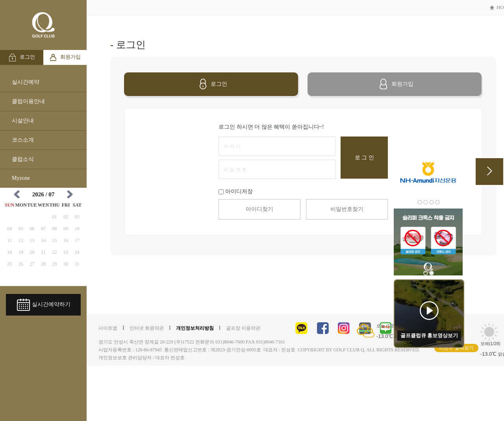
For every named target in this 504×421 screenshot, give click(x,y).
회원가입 (65, 57)
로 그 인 (364, 158)
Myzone (21, 178)
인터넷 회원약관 (147, 328)
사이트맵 (108, 328)
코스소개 (23, 140)
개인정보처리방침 (195, 328)
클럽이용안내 (28, 101)
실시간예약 (26, 82)
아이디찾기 (259, 209)
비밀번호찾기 (347, 209)
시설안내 (23, 121)
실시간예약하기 (44, 305)
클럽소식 (23, 159)
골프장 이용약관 (243, 328)
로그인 (21, 57)
